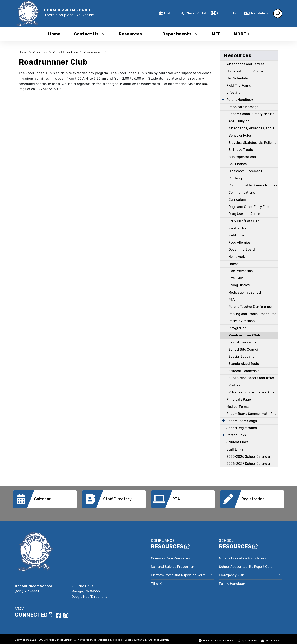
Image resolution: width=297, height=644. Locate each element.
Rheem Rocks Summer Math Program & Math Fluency (252, 414)
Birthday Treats (241, 150)
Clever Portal (196, 13)
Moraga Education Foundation (242, 555)
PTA (232, 300)
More (241, 34)
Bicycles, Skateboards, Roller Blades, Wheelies (253, 143)
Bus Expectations (242, 157)
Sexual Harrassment (244, 342)
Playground (237, 328)
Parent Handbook (65, 52)
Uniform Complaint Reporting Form (178, 572)
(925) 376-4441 (27, 588)
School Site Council (244, 350)
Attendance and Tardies (245, 64)
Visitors (234, 385)
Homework (237, 257)
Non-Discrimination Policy (216, 637)
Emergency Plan (232, 572)
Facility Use (237, 228)
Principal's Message (243, 107)
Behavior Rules (240, 135)
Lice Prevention (241, 271)
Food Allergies (239, 242)
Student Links (237, 442)
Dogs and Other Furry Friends (251, 207)
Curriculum (237, 200)
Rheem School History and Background (253, 114)
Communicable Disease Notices (253, 185)
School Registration (242, 428)
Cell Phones (238, 164)
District (170, 13)
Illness (233, 264)
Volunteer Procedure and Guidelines (253, 392)
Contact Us (90, 34)
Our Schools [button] (227, 13)
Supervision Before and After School (253, 378)
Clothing (235, 178)
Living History (239, 285)
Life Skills (236, 278)
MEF (216, 34)
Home (54, 34)
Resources (134, 34)
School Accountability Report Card (246, 564)
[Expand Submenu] (223, 99)
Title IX (156, 581)
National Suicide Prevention (173, 564)
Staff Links (235, 449)
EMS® (149, 637)
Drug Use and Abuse (244, 214)
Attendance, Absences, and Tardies (253, 128)
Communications (242, 193)
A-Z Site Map (271, 637)
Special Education (242, 357)
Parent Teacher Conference (250, 307)
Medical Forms (237, 407)
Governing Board (242, 249)
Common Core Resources (170, 555)
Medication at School (245, 292)
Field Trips (236, 235)
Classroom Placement (245, 171)
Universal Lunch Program (246, 71)
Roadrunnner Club (97, 52)
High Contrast (249, 637)
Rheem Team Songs (242, 421)
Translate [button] (258, 13)
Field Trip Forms (239, 86)
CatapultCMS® (133, 637)
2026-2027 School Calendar (248, 464)
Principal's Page (239, 399)
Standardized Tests (244, 364)
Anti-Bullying (239, 121)
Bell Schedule (237, 78)
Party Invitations (242, 321)
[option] (45, 499)
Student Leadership (244, 371)
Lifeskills (233, 93)
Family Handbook (232, 581)
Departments (180, 34)
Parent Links (236, 435)
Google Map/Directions (89, 594)
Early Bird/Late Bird (244, 221)
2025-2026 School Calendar (248, 457)
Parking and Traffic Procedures (252, 314)
